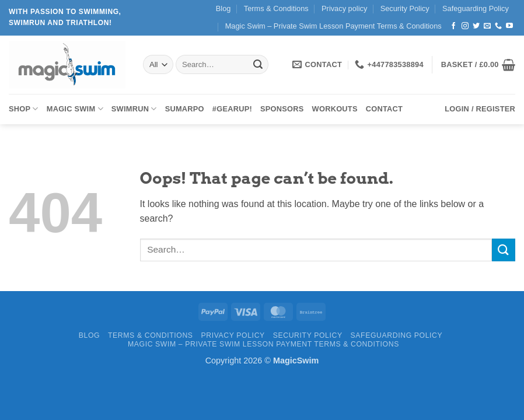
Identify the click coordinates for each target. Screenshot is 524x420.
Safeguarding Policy (476, 8)
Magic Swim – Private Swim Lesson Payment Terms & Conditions (333, 26)
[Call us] (498, 26)
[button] (478, 65)
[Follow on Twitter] (476, 26)
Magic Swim (75, 109)
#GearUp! (232, 109)
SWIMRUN (134, 109)
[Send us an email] (487, 26)
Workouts (335, 109)
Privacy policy (344, 8)
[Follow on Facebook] (453, 26)
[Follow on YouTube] (509, 26)
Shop (24, 109)
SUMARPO (185, 109)
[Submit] (258, 65)
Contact (384, 109)
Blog (223, 8)
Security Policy (405, 8)
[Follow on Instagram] (465, 26)
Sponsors (282, 109)
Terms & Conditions (276, 8)
